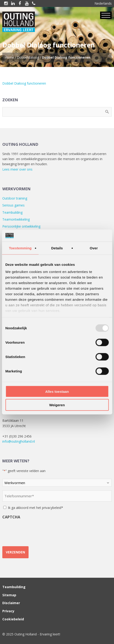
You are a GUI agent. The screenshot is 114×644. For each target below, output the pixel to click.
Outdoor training (15, 198)
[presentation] (38, 531)
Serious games (13, 205)
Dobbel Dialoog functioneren (24, 83)
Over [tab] (94, 248)
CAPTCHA (11, 517)
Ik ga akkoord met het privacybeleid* (36, 508)
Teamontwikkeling (16, 219)
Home (9, 57)
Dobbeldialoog (28, 57)
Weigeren (57, 405)
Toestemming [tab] (20, 248)
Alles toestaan (57, 391)
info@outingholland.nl (19, 441)
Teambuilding (12, 212)
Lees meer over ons (17, 169)
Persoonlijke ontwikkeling (21, 226)
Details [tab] (57, 248)
